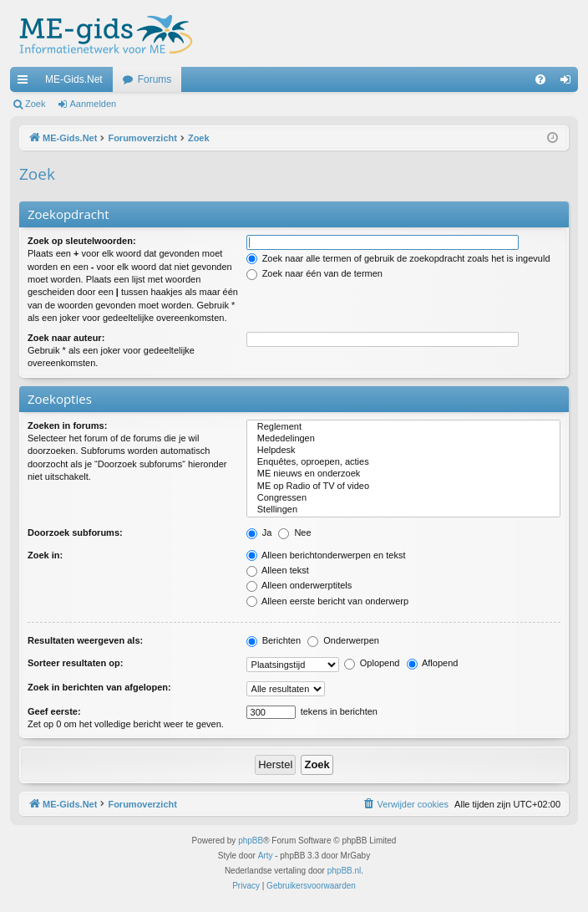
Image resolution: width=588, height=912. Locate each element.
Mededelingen (403, 439)
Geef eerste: (54, 711)
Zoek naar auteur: (66, 338)
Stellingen (403, 510)
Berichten (274, 640)
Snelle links (26, 83)
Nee (294, 532)
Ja (259, 532)
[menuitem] (540, 79)
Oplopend (372, 663)
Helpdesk (403, 451)
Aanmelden (94, 104)
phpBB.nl (345, 871)
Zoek (35, 104)
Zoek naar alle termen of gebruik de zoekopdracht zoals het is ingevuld (398, 258)
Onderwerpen (343, 640)
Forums (155, 79)
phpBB (251, 841)
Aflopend (433, 663)
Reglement (403, 427)
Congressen (403, 498)
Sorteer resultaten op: (75, 663)
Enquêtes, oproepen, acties (403, 462)
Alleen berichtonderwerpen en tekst (326, 555)
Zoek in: (45, 555)
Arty (266, 856)
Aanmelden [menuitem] (569, 83)
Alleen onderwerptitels (299, 585)
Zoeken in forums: (67, 425)
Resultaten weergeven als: (85, 640)
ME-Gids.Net (74, 79)
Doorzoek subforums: (75, 532)
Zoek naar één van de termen (314, 273)
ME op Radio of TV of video (403, 487)
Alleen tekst (278, 570)
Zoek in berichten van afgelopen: (99, 687)
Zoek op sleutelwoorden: (82, 241)
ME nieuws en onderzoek (403, 474)
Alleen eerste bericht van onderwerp (328, 601)
